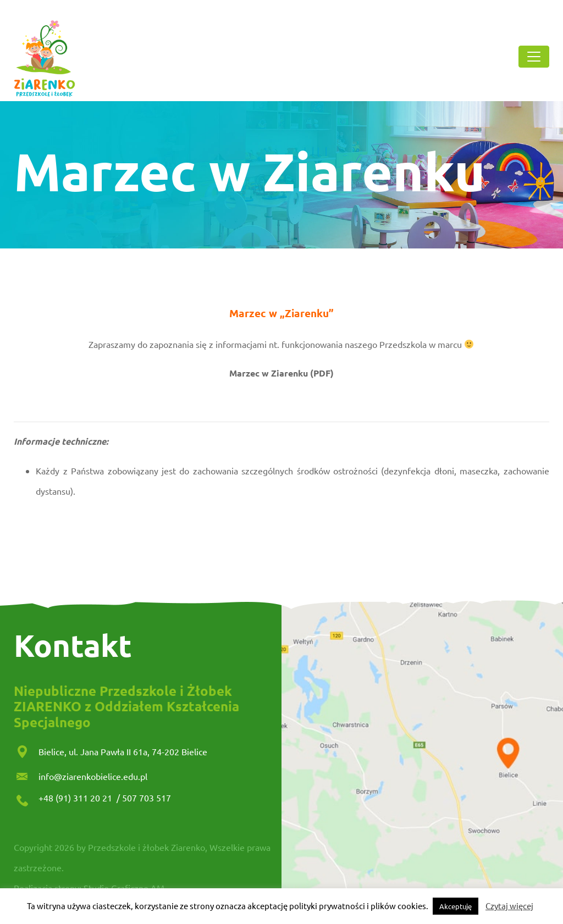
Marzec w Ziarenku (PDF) (281, 373)
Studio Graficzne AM (124, 888)
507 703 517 (147, 798)
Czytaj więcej (509, 906)
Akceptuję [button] (456, 906)
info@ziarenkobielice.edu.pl (93, 776)
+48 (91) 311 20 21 (76, 798)
